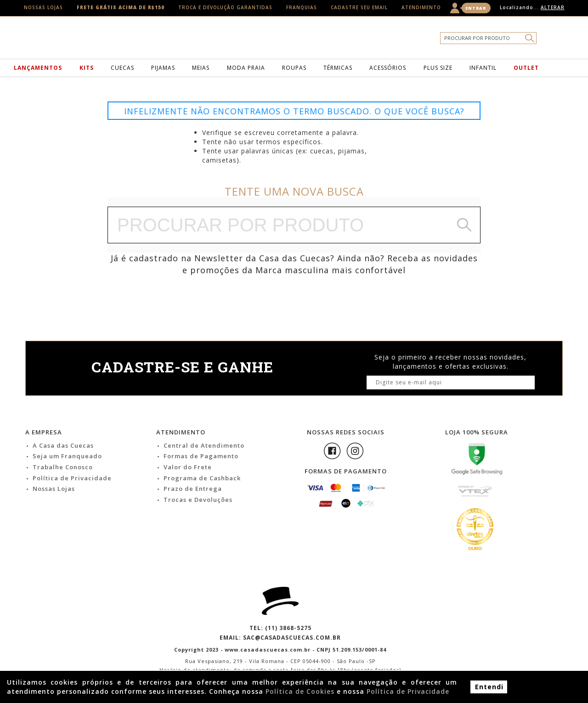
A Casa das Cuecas (63, 445)
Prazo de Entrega (193, 489)
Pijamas (163, 68)
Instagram (355, 451)
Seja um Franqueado (67, 456)
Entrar (476, 8)
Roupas (294, 68)
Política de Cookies (300, 691)
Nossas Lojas (43, 7)
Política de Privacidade (72, 478)
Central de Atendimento (204, 445)
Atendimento (421, 7)
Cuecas (122, 68)
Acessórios (388, 68)
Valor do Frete (188, 467)
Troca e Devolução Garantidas (225, 7)
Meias (201, 68)
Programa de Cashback (202, 478)
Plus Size (438, 68)
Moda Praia (246, 68)
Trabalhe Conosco (63, 467)
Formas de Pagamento (201, 456)
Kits (87, 68)
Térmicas (338, 68)
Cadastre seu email (359, 7)
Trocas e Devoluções (198, 500)
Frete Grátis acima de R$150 (121, 7)
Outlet (526, 68)
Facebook (332, 451)
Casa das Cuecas (309, 40)
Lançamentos (38, 68)
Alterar (553, 7)
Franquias (302, 7)
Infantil (483, 68)
